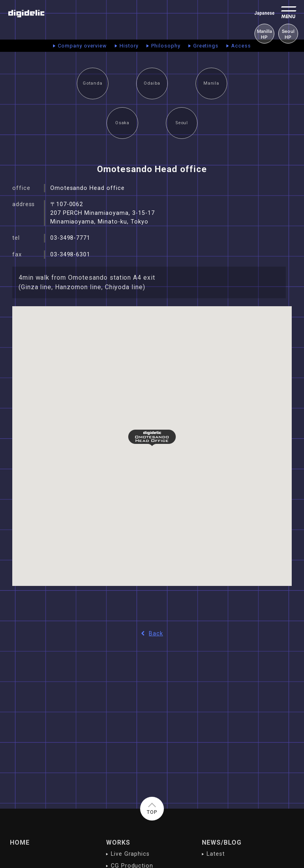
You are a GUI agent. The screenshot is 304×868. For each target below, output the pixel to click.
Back (152, 634)
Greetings (206, 46)
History (129, 46)
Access (241, 46)
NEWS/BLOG (222, 842)
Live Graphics (130, 854)
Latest (216, 854)
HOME (20, 842)
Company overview (82, 46)
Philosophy (166, 46)
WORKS (118, 842)
